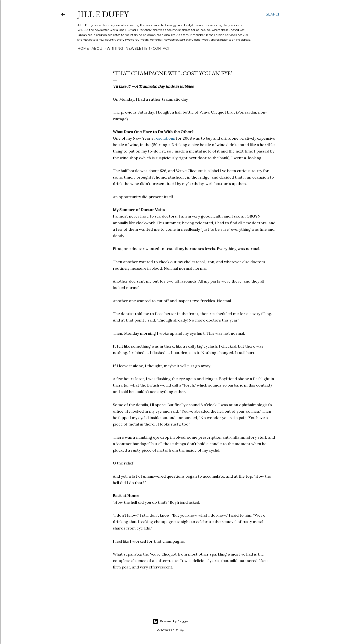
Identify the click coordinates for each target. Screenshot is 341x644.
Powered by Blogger (170, 621)
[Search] (273, 14)
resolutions (165, 138)
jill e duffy (103, 14)
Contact (161, 49)
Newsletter (138, 49)
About (98, 49)
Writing (115, 49)
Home (83, 49)
